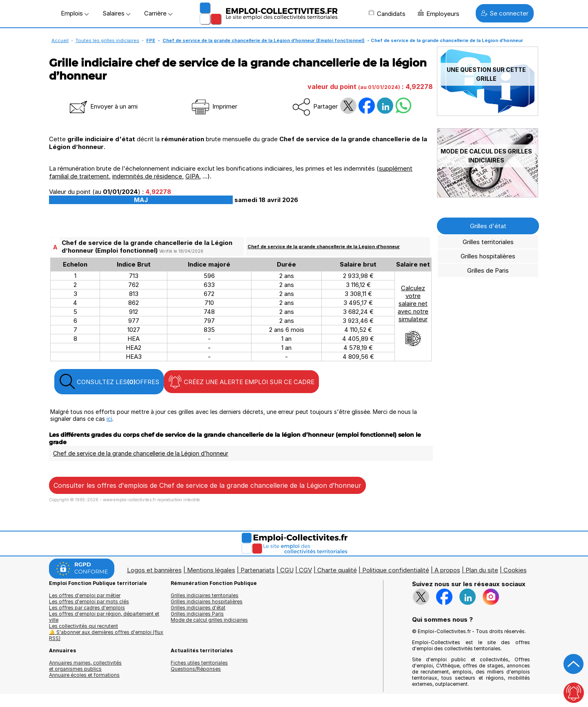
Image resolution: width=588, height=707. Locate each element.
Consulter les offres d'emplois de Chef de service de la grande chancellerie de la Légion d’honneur (207, 485)
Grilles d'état (488, 226)
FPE (151, 40)
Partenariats (258, 570)
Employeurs (439, 13)
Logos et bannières (154, 570)
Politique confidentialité (396, 570)
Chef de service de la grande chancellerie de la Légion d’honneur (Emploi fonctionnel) (264, 40)
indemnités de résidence (147, 176)
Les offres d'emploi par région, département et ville (104, 617)
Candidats (387, 13)
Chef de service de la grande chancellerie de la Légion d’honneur (324, 247)
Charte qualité (337, 570)
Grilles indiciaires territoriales (205, 595)
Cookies (515, 570)
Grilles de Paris (488, 270)
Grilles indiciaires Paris (197, 614)
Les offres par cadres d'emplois (87, 608)
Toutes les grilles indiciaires (107, 40)
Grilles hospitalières (488, 256)
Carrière (158, 13)
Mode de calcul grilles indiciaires (209, 620)
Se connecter (505, 13)
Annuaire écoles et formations (84, 675)
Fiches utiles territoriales (199, 663)
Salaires (116, 13)
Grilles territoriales (488, 242)
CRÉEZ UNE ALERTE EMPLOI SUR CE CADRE (241, 382)
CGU (287, 570)
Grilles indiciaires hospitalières (207, 601)
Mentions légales (211, 570)
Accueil (60, 40)
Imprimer (214, 106)
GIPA (192, 176)
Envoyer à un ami (103, 106)
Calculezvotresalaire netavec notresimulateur (413, 316)
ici (109, 419)
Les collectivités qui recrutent (84, 626)
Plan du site (482, 570)
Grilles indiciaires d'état (198, 608)
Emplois (75, 13)
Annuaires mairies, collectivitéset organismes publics (85, 666)
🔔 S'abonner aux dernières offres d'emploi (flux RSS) (106, 635)
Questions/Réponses (196, 669)
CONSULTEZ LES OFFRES (109, 382)
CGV (305, 570)
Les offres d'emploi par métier (85, 595)
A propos (447, 570)
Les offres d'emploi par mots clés (89, 601)
